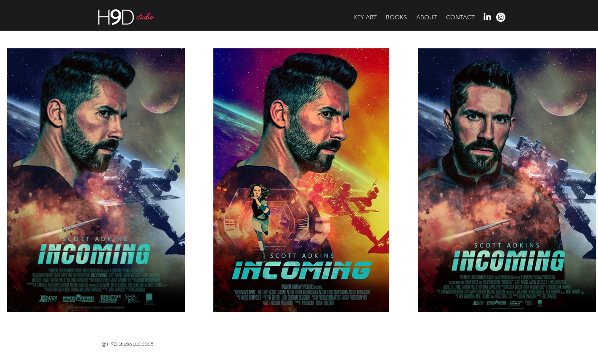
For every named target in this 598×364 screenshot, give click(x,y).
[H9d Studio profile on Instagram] (501, 17)
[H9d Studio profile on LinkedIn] (487, 17)
